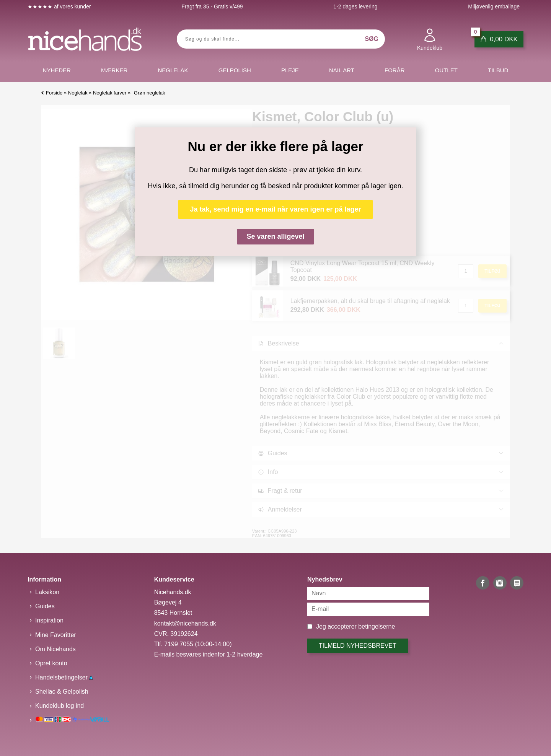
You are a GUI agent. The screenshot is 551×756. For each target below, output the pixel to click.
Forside (54, 93)
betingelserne (377, 626)
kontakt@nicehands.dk (185, 623)
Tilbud (498, 70)
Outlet (446, 70)
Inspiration (49, 620)
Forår (395, 70)
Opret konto (51, 663)
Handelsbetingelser (64, 677)
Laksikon (47, 592)
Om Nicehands (55, 649)
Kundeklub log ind (60, 706)
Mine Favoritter (56, 635)
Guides (45, 606)
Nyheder (57, 70)
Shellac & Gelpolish (62, 692)
